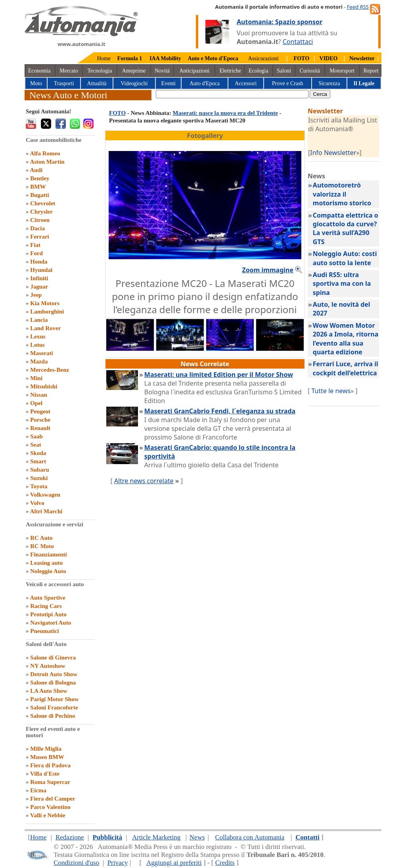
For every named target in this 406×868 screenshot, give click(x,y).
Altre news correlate (144, 481)
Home (104, 58)
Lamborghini (47, 312)
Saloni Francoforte (54, 707)
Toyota (39, 486)
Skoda (38, 453)
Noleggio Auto (48, 571)
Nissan (39, 395)
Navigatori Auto (51, 623)
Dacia (37, 228)
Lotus (37, 345)
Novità (162, 71)
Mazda (39, 361)
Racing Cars (46, 606)
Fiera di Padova (50, 765)
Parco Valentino (50, 807)
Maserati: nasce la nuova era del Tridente (225, 113)
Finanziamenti (49, 554)
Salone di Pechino (53, 716)
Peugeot (40, 411)
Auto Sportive (48, 598)
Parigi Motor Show (54, 699)
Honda (39, 262)
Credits (225, 863)
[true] (232, 94)
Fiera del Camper (53, 799)
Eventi (168, 83)
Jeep (36, 295)
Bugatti (40, 195)
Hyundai (41, 270)
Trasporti (64, 83)
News (197, 837)
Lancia (39, 320)
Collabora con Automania (250, 837)
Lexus (38, 336)
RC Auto (41, 538)
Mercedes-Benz (50, 370)
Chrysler (41, 212)
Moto (36, 83)
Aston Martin (47, 162)
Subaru (40, 470)
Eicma (38, 790)
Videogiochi (134, 83)
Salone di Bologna (53, 683)
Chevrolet (43, 203)
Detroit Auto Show (54, 674)
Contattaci (298, 42)
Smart (38, 461)
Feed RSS (358, 7)
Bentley (40, 178)
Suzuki (39, 478)
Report (371, 71)
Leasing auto (46, 563)
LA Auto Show (49, 691)
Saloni (284, 71)
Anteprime (134, 71)
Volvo (37, 503)
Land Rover (45, 328)
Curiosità (310, 71)
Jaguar (39, 287)
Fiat (35, 245)
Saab (36, 436)
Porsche (40, 420)
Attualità (97, 83)
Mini (36, 378)
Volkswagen (45, 495)
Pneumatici (45, 631)
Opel (36, 403)
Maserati (41, 353)
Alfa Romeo (45, 153)
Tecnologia (100, 71)
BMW (38, 187)
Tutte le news (331, 391)
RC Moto (42, 546)
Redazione (70, 837)
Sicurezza (329, 83)
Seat (36, 445)
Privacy (118, 863)
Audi (36, 170)
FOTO (117, 113)
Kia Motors (45, 303)
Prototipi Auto (48, 614)
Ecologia (259, 71)
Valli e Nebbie (48, 815)
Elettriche (230, 71)
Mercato (69, 71)
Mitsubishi (44, 386)
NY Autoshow (48, 666)
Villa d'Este (45, 774)
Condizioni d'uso (76, 863)
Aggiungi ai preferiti (174, 863)
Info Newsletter (333, 153)
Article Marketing (156, 837)
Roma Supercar (50, 782)
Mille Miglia (46, 749)
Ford (36, 253)
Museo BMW (47, 757)
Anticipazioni (194, 71)
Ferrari (39, 237)
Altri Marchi (46, 511)
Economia (39, 71)
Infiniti (39, 278)
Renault (40, 428)
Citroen (40, 220)
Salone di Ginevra (53, 658)
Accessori (246, 83)
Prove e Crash (288, 83)
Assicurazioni (263, 58)
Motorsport (342, 71)
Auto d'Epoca (205, 83)
